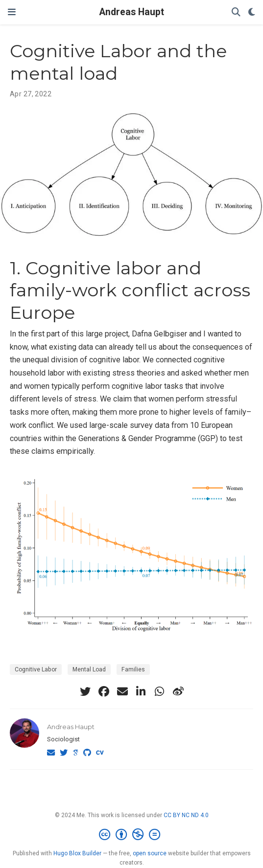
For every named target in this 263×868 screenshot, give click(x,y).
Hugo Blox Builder (77, 853)
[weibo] (178, 691)
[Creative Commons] (131, 835)
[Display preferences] (252, 12)
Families (133, 669)
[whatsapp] (160, 691)
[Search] (236, 12)
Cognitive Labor (36, 669)
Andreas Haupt (132, 12)
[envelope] (122, 691)
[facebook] (104, 691)
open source (150, 853)
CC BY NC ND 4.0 (186, 815)
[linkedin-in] (141, 691)
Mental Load (89, 669)
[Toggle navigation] (12, 12)
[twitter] (85, 691)
